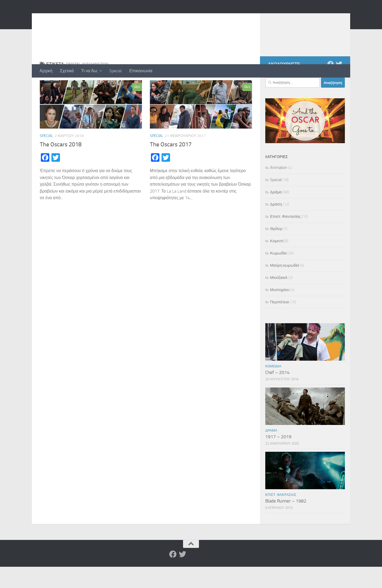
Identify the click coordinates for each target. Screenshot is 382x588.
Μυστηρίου (280, 311)
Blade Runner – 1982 (286, 522)
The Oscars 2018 (61, 166)
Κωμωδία (278, 274)
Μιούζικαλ (279, 299)
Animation (279, 189)
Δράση (276, 225)
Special (116, 71)
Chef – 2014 (277, 394)
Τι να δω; (90, 71)
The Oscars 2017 (171, 166)
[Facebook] (331, 85)
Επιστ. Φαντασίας (285, 238)
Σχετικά (67, 71)
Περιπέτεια (279, 323)
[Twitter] (339, 85)
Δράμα (276, 213)
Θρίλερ (276, 250)
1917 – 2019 (278, 458)
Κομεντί (277, 262)
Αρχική (46, 71)
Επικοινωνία (141, 71)
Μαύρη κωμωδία (285, 287)
